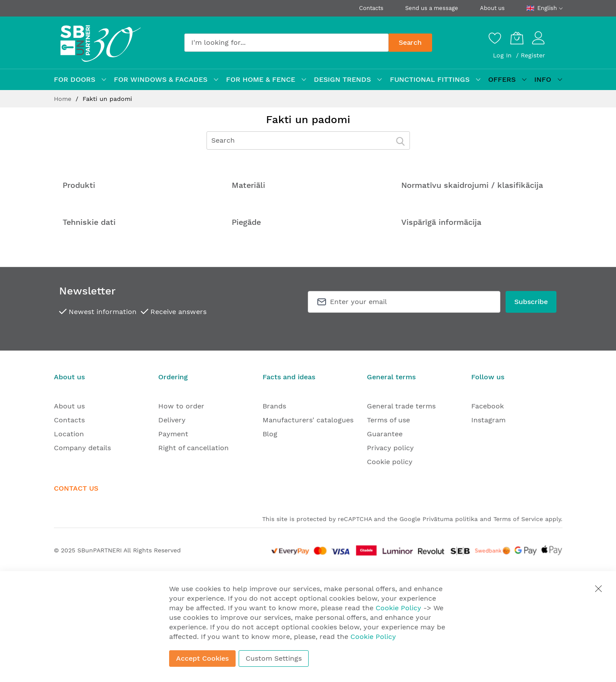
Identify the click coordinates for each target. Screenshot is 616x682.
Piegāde (246, 222)
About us (492, 8)
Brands (274, 406)
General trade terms (401, 406)
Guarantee (385, 434)
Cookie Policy (398, 608)
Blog (270, 434)
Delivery (172, 420)
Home (64, 99)
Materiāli (248, 185)
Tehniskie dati (89, 222)
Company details (82, 448)
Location (69, 434)
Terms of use (388, 420)
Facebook (488, 406)
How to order (181, 406)
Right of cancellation (193, 448)
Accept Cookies (202, 658)
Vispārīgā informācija (441, 222)
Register (533, 55)
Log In (503, 55)
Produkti (79, 185)
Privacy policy (390, 448)
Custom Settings (274, 658)
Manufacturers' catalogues (308, 420)
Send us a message (432, 8)
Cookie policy (390, 462)
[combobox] (286, 43)
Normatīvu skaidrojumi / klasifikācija (472, 185)
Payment (173, 434)
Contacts (371, 8)
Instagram (488, 420)
